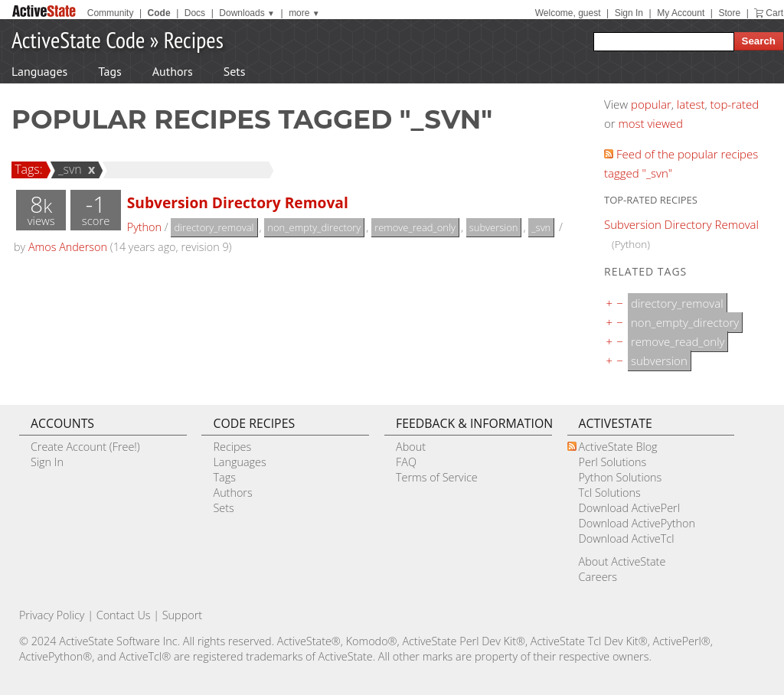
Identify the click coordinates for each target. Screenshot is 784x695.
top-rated (735, 104)
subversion (494, 227)
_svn (68, 169)
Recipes (194, 39)
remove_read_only (415, 227)
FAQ (406, 462)
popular (651, 104)
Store (729, 13)
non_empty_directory (314, 227)
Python (144, 227)
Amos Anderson (68, 247)
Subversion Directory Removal (238, 202)
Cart (774, 13)
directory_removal (214, 227)
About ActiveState (622, 561)
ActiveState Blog (618, 447)
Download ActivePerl (629, 508)
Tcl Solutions (610, 493)
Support (182, 615)
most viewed (651, 123)
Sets (235, 71)
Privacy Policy (52, 615)
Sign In (629, 13)
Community (111, 13)
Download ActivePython (637, 523)
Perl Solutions (613, 462)
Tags (109, 71)
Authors (173, 71)
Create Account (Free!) (85, 447)
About (411, 447)
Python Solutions (621, 477)
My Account (681, 13)
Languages (39, 71)
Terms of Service (437, 477)
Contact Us (124, 615)
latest (691, 104)
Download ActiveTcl (627, 538)
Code (159, 13)
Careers (598, 577)
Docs (195, 13)
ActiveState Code (78, 39)
